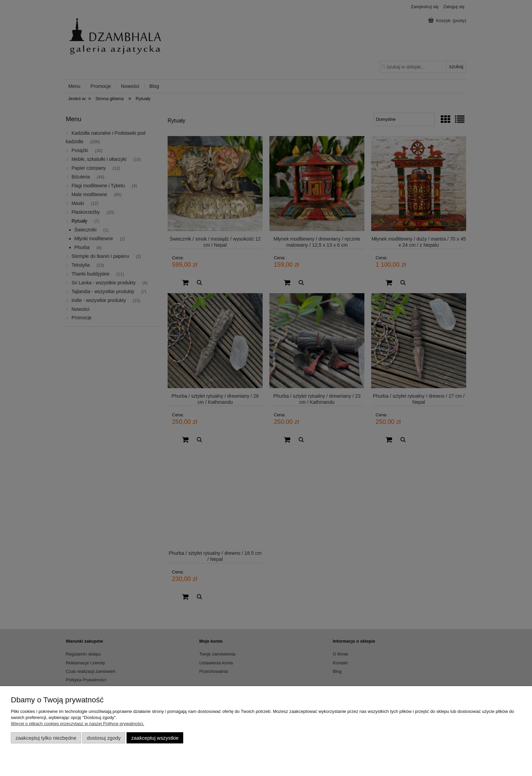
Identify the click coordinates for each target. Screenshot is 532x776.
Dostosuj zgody (104, 738)
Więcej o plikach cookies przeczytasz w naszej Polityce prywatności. (78, 724)
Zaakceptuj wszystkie (155, 738)
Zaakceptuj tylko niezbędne (46, 738)
